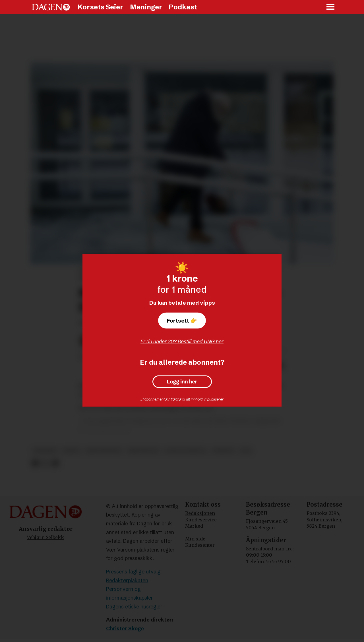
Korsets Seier (101, 7)
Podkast (183, 7)
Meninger (146, 7)
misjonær (45, 451)
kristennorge (104, 451)
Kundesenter (200, 545)
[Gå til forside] (51, 7)
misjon (71, 451)
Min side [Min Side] (195, 539)
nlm (246, 451)
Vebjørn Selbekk (45, 537)
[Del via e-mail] (55, 463)
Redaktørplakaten (127, 580)
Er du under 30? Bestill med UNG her (182, 341)
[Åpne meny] (331, 7)
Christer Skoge (125, 628)
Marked (194, 526)
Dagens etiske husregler (134, 607)
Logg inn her (182, 382)
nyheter (223, 451)
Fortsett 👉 (182, 321)
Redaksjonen (200, 513)
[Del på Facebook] (35, 463)
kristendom (143, 451)
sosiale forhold (185, 451)
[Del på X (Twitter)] (45, 463)
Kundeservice (201, 520)
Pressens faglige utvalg (133, 572)
